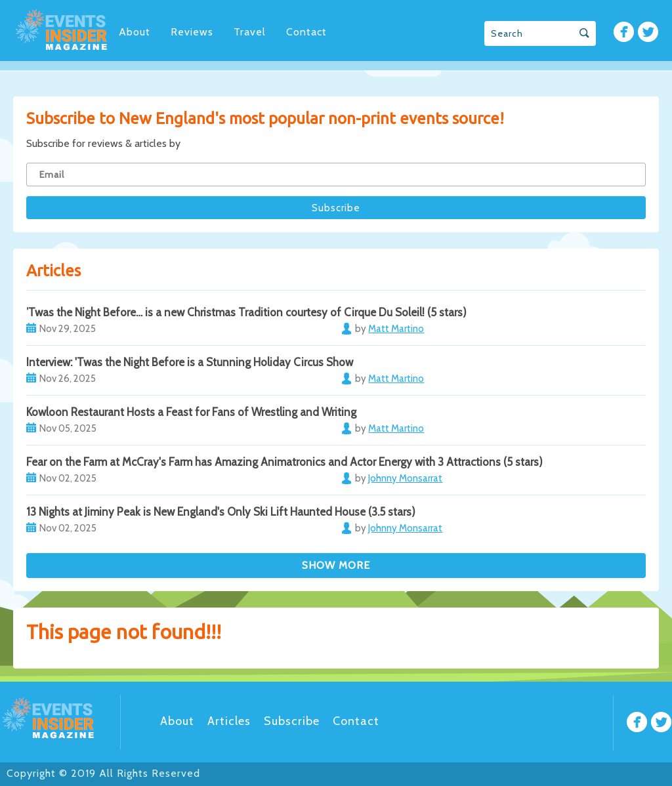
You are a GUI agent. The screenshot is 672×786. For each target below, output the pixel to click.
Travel (250, 32)
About (135, 32)
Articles (229, 721)
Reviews (192, 32)
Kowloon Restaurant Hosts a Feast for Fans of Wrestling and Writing (191, 412)
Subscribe (292, 721)
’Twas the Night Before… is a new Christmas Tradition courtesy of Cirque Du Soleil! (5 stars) (246, 312)
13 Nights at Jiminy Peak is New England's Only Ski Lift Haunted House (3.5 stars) (221, 512)
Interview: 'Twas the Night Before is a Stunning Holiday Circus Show (190, 362)
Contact (306, 32)
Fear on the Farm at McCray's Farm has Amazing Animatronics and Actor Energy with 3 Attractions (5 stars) (284, 462)
